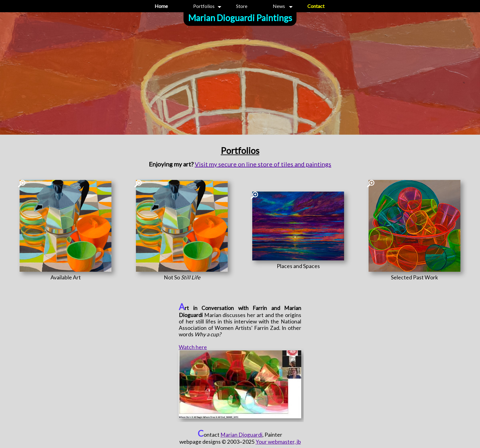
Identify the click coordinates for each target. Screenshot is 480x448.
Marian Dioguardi (241, 435)
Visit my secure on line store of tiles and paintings (263, 164)
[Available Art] (66, 277)
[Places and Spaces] (298, 266)
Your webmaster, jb (278, 442)
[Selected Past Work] (414, 277)
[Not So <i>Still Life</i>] (182, 277)
